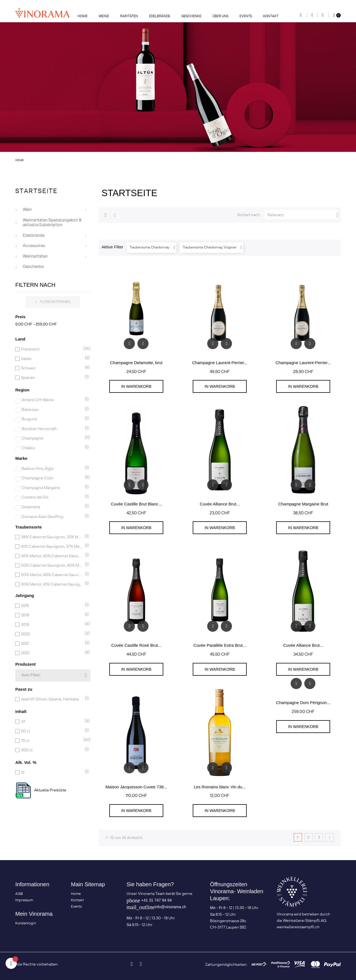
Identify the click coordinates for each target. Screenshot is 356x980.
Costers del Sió (52, 497)
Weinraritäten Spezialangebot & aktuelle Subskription (52, 223)
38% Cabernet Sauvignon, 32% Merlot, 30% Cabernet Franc (52, 537)
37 (52, 722)
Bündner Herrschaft (52, 429)
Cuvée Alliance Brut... (220, 504)
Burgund (52, 419)
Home (76, 894)
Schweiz (52, 368)
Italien (52, 359)
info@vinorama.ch (170, 907)
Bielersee (52, 410)
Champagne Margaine (52, 488)
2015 (52, 606)
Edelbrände (34, 236)
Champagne (52, 438)
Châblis (52, 448)
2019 (52, 625)
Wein (27, 210)
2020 (52, 634)
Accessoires (34, 246)
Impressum (24, 900)
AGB (19, 894)
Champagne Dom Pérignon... (303, 703)
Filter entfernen (53, 302)
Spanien (52, 378)
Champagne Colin (52, 478)
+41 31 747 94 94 (156, 900)
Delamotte (52, 507)
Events (76, 907)
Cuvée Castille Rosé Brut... (136, 645)
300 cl (52, 750)
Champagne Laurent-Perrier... (220, 363)
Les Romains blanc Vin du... (220, 787)
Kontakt (77, 900)
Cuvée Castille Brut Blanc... (136, 504)
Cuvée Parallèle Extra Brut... (220, 645)
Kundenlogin (26, 923)
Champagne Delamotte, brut (136, 363)
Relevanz (303, 215)
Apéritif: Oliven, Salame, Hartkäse (52, 699)
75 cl (52, 741)
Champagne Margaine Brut (303, 504)
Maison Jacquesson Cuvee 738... (136, 787)
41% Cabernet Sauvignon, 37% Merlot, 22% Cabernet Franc (52, 547)
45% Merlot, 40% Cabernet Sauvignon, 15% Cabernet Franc (52, 556)
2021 (52, 644)
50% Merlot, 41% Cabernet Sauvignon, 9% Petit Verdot (52, 584)
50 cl (52, 731)
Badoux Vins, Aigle (52, 469)
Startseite (36, 191)
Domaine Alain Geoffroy (52, 517)
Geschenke (33, 267)
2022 (52, 653)
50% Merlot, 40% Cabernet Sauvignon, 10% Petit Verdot (52, 575)
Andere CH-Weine (52, 400)
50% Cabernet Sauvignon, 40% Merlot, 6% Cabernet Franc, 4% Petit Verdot (52, 566)
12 (52, 772)
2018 (52, 615)
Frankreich (52, 349)
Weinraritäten (35, 256)
